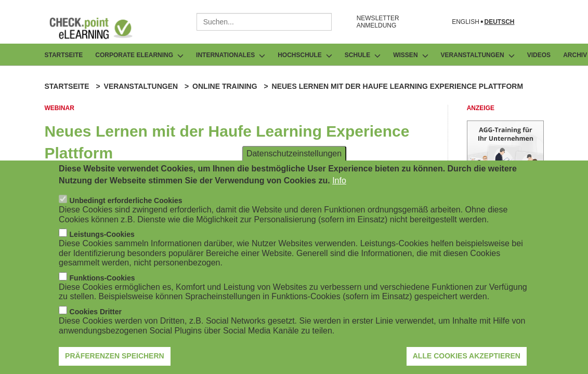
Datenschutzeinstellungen (294, 157)
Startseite (64, 55)
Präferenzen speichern (115, 360)
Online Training (225, 86)
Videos (539, 55)
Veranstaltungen (141, 86)
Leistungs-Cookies (102, 238)
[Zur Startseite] (99, 28)
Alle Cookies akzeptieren (467, 360)
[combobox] (264, 22)
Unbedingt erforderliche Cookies (126, 204)
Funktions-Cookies (102, 282)
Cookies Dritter (96, 315)
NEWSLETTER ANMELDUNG (378, 22)
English (466, 22)
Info (339, 184)
